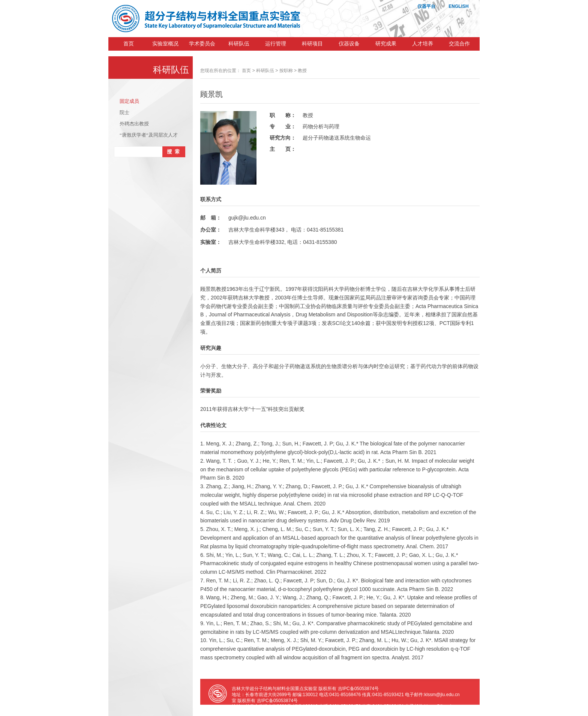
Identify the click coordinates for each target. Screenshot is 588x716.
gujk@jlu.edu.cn (247, 218)
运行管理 (276, 44)
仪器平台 (426, 6)
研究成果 (386, 44)
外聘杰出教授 (134, 124)
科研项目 (312, 44)
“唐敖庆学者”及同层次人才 (149, 135)
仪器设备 (349, 44)
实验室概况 (165, 44)
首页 (129, 44)
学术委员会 (202, 44)
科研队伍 (239, 44)
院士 (124, 112)
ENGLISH (458, 6)
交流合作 (459, 44)
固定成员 (129, 101)
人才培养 (423, 44)
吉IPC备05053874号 (358, 689)
